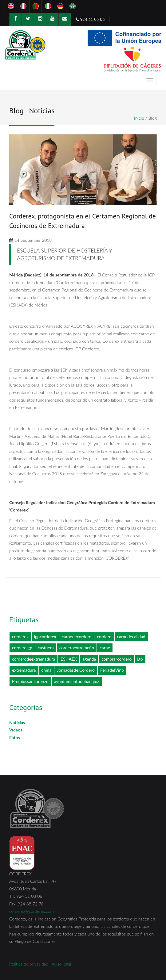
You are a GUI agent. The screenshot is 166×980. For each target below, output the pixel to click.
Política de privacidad (29, 964)
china (47, 670)
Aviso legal (61, 964)
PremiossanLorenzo (30, 681)
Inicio (139, 118)
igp (140, 659)
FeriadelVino (112, 670)
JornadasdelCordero (76, 670)
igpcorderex (45, 637)
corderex (20, 637)
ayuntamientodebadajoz (77, 681)
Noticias (17, 722)
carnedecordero (77, 637)
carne (105, 648)
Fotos (15, 737)
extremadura (24, 670)
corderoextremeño (77, 648)
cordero (104, 637)
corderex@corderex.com (32, 911)
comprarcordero (117, 659)
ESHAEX (69, 659)
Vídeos (16, 730)
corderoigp (22, 648)
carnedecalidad (131, 637)
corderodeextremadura (34, 659)
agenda (89, 659)
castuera (46, 648)
